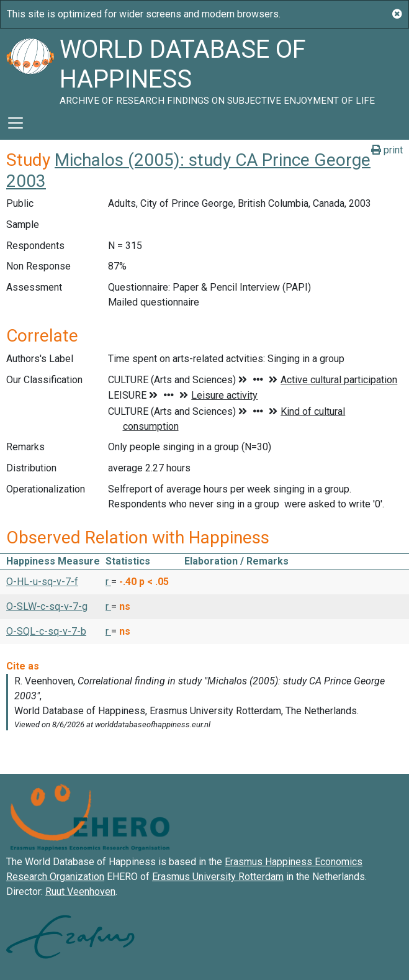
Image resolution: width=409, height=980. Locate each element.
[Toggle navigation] (16, 123)
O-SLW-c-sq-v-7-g (47, 606)
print (387, 150)
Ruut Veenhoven (80, 892)
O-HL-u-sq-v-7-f (42, 582)
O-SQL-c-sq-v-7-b (46, 631)
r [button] (108, 582)
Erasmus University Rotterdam (218, 877)
